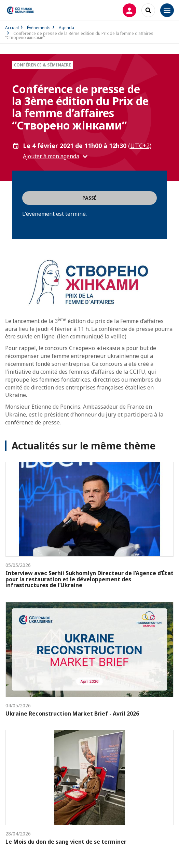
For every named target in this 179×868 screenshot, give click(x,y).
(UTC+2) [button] (140, 146)
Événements (39, 28)
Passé (89, 198)
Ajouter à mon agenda (51, 156)
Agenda (66, 28)
